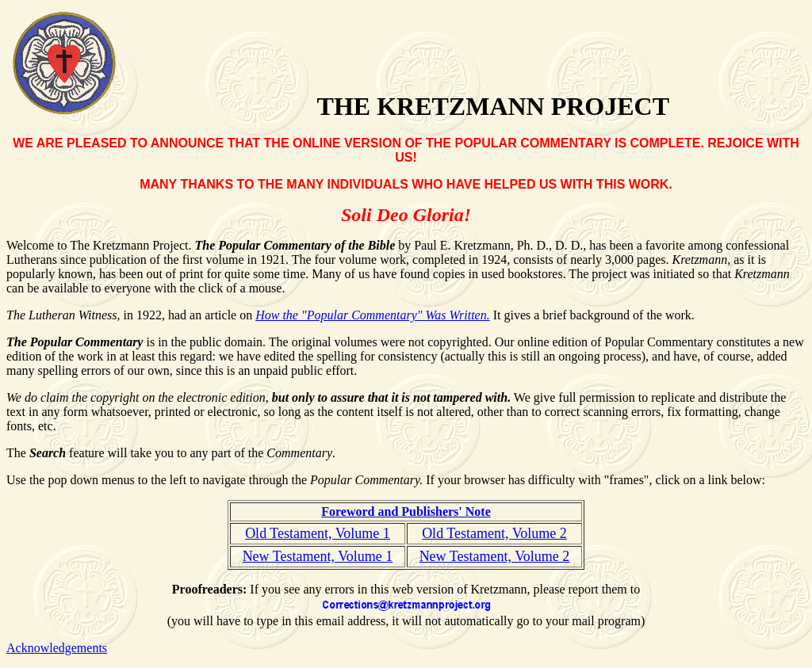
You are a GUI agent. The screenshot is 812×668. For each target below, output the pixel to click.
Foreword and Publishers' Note (406, 511)
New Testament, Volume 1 (318, 556)
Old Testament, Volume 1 (318, 533)
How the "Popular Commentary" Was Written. (373, 315)
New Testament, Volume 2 (495, 556)
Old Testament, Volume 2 (494, 533)
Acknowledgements (57, 648)
